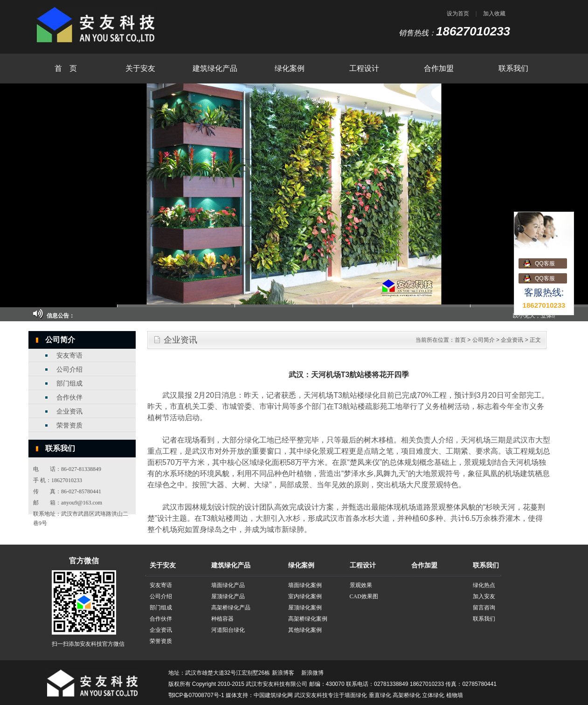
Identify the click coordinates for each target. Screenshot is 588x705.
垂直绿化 (380, 695)
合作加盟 (439, 68)
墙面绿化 (356, 695)
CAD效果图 (364, 596)
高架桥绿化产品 (231, 608)
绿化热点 (484, 585)
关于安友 (140, 68)
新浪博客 (283, 673)
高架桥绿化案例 (308, 619)
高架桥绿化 (407, 695)
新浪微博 (312, 673)
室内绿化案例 (305, 596)
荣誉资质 (69, 425)
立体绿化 (433, 695)
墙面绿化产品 (228, 585)
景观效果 (361, 585)
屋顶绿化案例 (305, 608)
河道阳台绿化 (228, 630)
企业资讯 (69, 411)
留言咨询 (484, 608)
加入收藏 (494, 14)
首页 (460, 340)
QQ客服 (545, 263)
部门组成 (69, 384)
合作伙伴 (69, 397)
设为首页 (458, 14)
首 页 (66, 68)
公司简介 (484, 340)
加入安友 (484, 596)
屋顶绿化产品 (228, 596)
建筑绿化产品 (215, 68)
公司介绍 (69, 370)
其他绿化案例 (305, 630)
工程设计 (364, 68)
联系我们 (513, 68)
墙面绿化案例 (305, 585)
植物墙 (455, 695)
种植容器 (222, 619)
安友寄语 (69, 356)
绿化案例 (290, 68)
